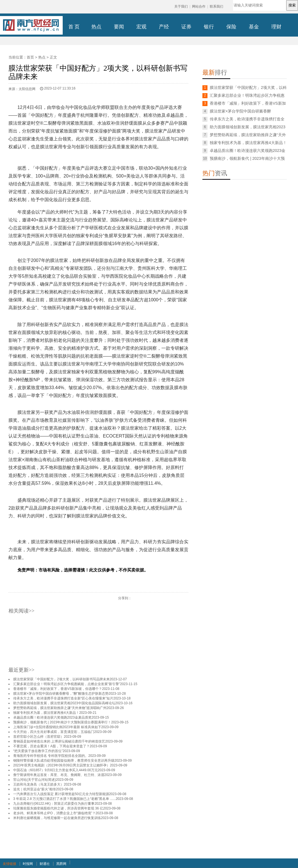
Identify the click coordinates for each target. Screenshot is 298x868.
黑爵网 (61, 864)
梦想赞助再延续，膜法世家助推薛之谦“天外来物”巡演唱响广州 (60, 708)
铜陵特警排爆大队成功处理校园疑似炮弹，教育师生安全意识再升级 (64, 761)
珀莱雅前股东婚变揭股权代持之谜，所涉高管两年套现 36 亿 (58, 808)
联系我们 (216, 6)
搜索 (292, 5)
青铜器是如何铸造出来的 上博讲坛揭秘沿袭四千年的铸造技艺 (59, 741)
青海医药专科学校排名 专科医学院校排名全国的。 (51, 756)
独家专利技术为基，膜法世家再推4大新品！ (46, 713)
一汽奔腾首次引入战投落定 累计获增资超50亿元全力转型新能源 (61, 794)
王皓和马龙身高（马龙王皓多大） (39, 784)
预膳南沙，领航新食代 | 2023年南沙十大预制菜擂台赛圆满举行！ (62, 722)
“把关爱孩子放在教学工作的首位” (38, 751)
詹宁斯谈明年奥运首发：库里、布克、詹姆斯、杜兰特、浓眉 (59, 775)
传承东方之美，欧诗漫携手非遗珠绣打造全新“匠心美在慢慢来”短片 (63, 698)
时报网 (28, 864)
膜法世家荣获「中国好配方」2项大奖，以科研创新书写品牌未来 (61, 679)
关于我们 (181, 6)
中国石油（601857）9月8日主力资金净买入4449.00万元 (56, 770)
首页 (30, 57)
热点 (42, 57)
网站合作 (199, 6)
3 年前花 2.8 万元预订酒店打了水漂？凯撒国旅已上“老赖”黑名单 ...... (65, 799)
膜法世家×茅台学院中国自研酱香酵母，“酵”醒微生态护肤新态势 (61, 694)
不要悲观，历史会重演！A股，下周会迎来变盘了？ (51, 746)
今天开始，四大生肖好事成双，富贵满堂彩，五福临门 (54, 732)
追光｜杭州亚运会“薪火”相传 (35, 789)
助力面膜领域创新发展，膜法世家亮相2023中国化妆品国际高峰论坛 (64, 703)
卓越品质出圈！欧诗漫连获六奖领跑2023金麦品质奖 (52, 717)
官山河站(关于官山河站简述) (35, 780)
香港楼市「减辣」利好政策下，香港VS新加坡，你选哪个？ (58, 689)
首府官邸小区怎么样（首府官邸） (39, 737)
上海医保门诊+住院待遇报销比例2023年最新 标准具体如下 (57, 727)
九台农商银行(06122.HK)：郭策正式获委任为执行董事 (54, 804)
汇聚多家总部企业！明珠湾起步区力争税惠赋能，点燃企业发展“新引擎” (67, 684)
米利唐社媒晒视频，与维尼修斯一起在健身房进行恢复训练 (57, 818)
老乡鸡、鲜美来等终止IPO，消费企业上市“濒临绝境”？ (54, 813)
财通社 (45, 864)
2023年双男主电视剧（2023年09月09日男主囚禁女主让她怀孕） (62, 765)
